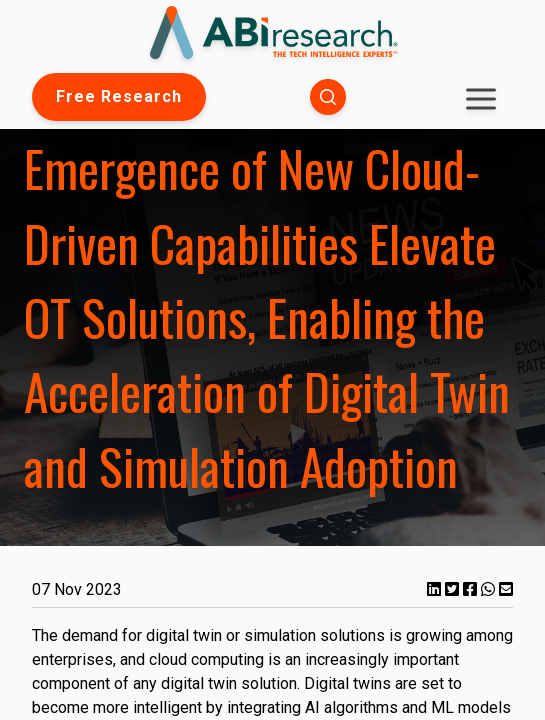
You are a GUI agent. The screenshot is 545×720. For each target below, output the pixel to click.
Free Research (119, 96)
